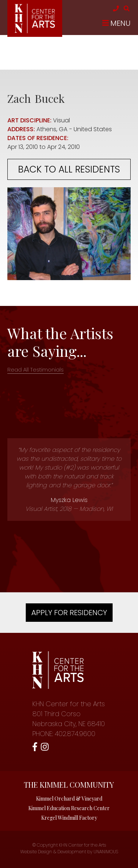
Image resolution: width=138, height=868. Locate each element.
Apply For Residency (69, 613)
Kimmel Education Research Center (69, 808)
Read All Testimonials (36, 369)
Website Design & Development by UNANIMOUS (69, 852)
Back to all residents (69, 169)
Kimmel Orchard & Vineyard (69, 799)
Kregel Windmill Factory (69, 818)
